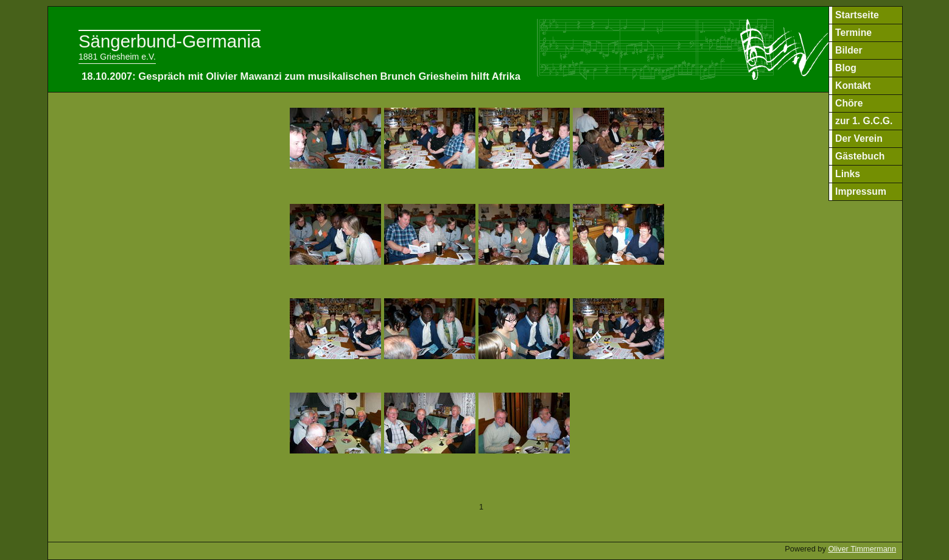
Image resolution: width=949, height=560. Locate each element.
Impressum (861, 191)
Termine (853, 33)
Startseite (857, 15)
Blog (846, 68)
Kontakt (853, 86)
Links (848, 174)
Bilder (849, 50)
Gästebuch (860, 156)
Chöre (849, 103)
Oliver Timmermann (862, 549)
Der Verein (859, 138)
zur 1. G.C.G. (864, 121)
